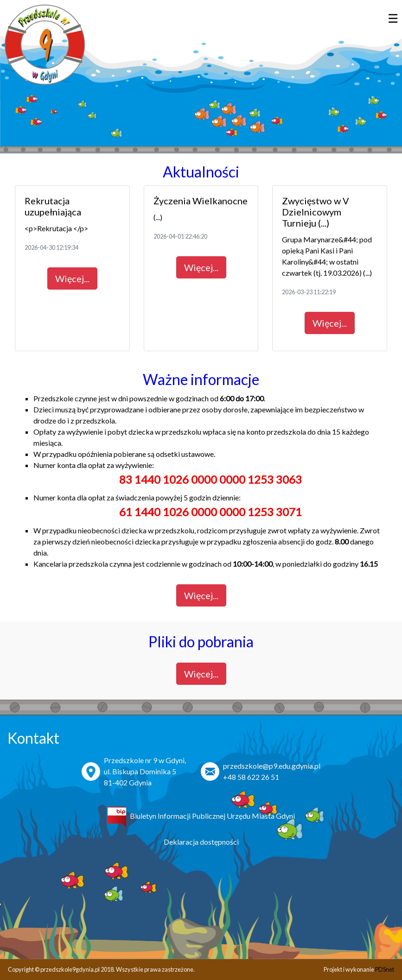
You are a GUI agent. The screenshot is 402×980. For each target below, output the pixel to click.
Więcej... (72, 278)
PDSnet (385, 969)
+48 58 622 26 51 (251, 777)
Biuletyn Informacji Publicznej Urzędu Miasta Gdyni (212, 816)
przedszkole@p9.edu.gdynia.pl (272, 766)
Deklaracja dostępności (201, 842)
